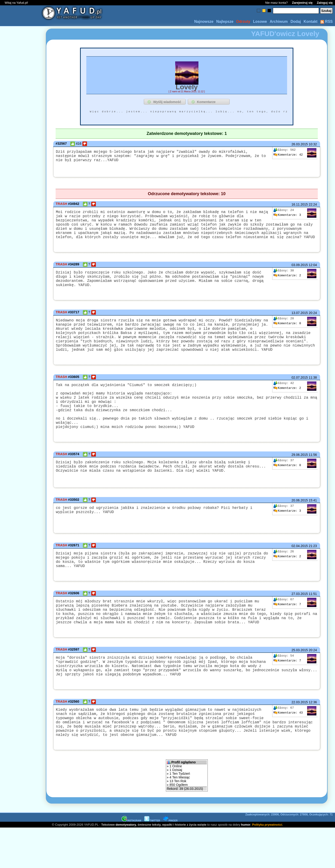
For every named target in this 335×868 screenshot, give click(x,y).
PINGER (170, 861)
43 (288, 746)
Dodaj (296, 22)
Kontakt (311, 22)
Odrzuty (243, 22)
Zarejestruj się (302, 3)
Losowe (260, 22)
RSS (327, 22)
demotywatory (126, 865)
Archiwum (279, 22)
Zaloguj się (325, 3)
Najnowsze (204, 22)
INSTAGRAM (131, 861)
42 (288, 155)
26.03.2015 (300, 144)
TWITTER (152, 861)
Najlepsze (225, 22)
